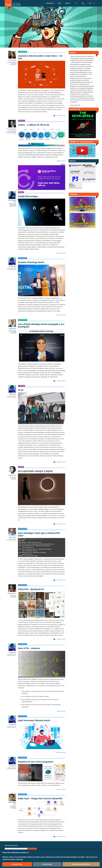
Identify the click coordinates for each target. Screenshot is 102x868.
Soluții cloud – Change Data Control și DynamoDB (40, 798)
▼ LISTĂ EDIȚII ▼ (51, 8)
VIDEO (59, 3)
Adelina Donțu (12, 475)
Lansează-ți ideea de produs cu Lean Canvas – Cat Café (40, 57)
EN (94, 3)
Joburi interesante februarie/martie (34, 720)
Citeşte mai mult (61, 116)
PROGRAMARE (22, 258)
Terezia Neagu (12, 60)
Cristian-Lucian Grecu (12, 201)
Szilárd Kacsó (12, 328)
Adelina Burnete (12, 593)
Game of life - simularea (29, 648)
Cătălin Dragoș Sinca (12, 803)
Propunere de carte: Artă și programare (36, 762)
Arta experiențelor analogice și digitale (35, 471)
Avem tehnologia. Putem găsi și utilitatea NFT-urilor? (39, 534)
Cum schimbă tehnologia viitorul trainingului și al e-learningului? (41, 325)
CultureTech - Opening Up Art (31, 589)
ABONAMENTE (50, 3)
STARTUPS (21, 121)
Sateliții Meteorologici (28, 196)
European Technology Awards (31, 262)
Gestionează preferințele (81, 864)
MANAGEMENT (23, 52)
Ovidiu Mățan (13, 266)
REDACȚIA (68, 3)
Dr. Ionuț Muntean (11, 129)
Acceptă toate (17, 864)
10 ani (21, 390)
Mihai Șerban (13, 537)
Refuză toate (47, 864)
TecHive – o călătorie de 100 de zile (34, 125)
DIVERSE (21, 192)
